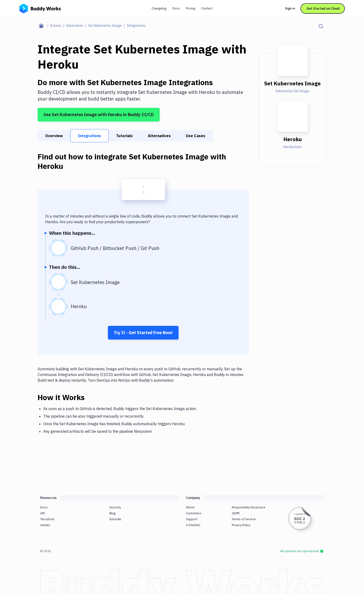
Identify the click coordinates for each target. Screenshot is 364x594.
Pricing (191, 8)
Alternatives (159, 136)
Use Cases (196, 136)
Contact (207, 8)
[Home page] (44, 26)
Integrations (89, 136)
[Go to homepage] (40, 8)
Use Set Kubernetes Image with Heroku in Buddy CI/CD (99, 115)
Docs (176, 8)
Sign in (290, 8)
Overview (54, 136)
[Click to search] (321, 26)
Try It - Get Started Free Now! (143, 333)
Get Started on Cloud (323, 9)
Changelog (159, 8)
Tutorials (124, 136)
